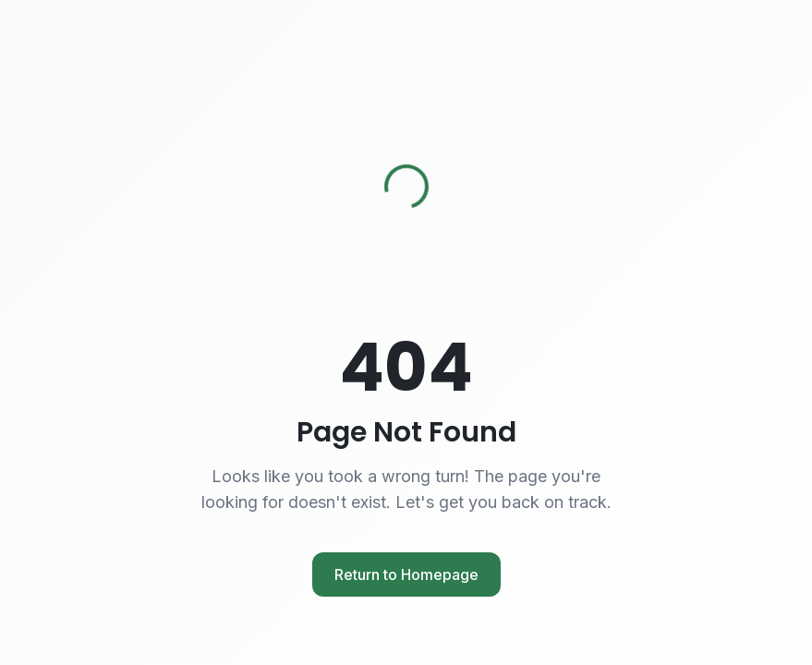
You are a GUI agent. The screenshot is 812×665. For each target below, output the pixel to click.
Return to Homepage (406, 574)
